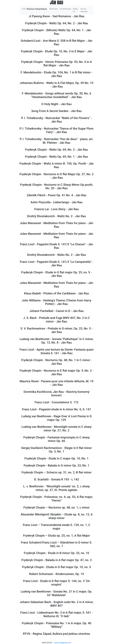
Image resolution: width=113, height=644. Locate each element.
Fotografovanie (65, 9)
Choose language (84, 10)
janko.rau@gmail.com (63, 643)
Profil (24, 9)
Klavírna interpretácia (37, 9)
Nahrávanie (54, 9)
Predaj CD (75, 10)
